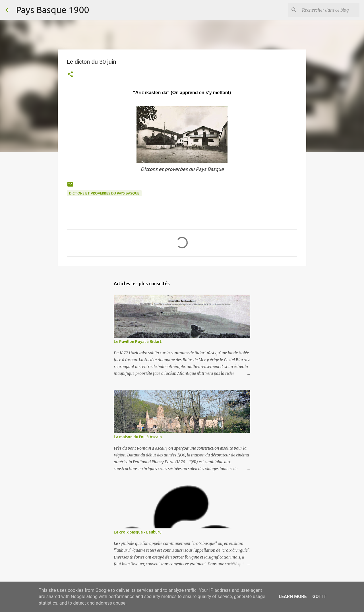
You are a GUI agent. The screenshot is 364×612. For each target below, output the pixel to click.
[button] (70, 75)
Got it (319, 597)
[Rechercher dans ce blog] (330, 10)
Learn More (293, 597)
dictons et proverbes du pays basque (104, 193)
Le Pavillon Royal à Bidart (138, 342)
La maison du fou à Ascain (138, 437)
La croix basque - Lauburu (138, 532)
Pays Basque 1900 (52, 10)
